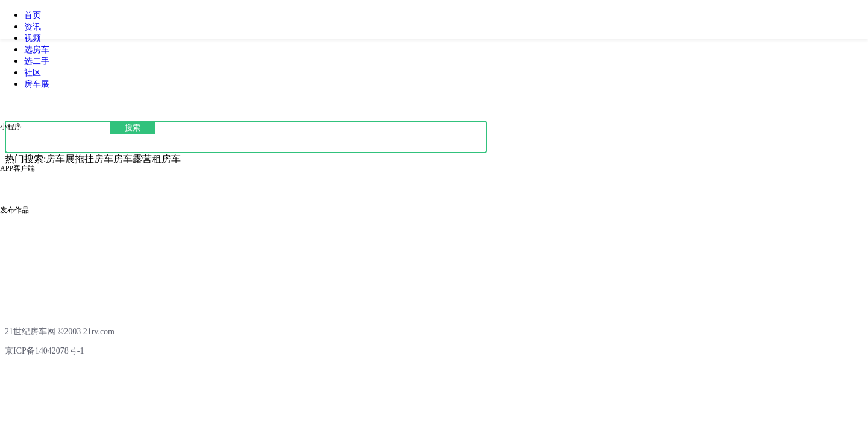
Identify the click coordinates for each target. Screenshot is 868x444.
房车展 (37, 84)
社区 (33, 73)
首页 (33, 15)
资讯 (33, 27)
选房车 (37, 50)
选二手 (37, 61)
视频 (33, 38)
